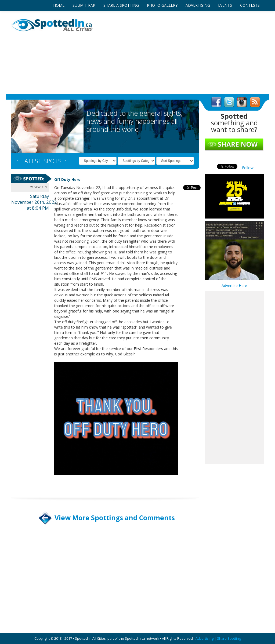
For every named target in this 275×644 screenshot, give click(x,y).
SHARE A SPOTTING (121, 5)
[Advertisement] (180, 52)
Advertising (205, 638)
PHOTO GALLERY (162, 5)
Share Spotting (229, 638)
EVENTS (225, 5)
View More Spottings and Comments (115, 518)
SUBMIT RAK (84, 5)
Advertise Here (234, 285)
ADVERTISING (198, 5)
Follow (248, 168)
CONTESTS (250, 5)
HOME (59, 5)
